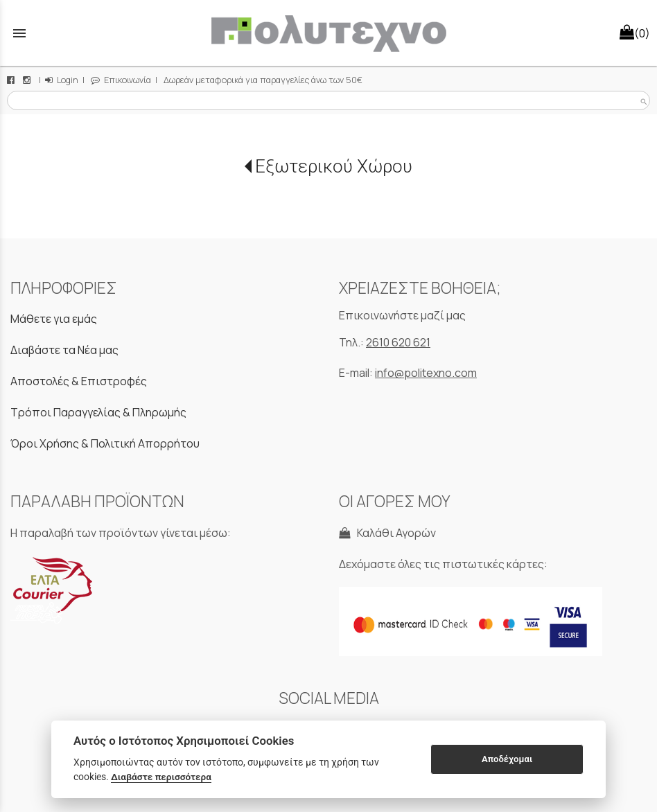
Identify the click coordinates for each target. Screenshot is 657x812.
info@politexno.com (426, 373)
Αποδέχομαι (507, 759)
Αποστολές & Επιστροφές (79, 381)
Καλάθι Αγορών (387, 533)
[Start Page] (328, 33)
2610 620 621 (398, 342)
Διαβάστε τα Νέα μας (64, 350)
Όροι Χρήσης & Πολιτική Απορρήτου (105, 443)
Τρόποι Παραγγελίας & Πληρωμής (98, 412)
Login (62, 80)
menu (19, 33)
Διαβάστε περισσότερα (161, 777)
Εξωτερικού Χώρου (334, 166)
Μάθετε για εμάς (54, 319)
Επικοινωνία (121, 80)
